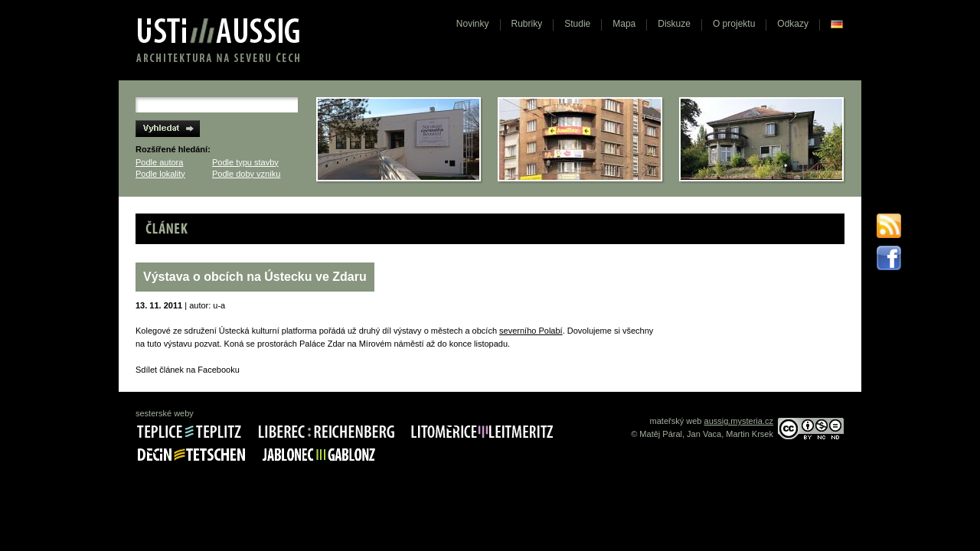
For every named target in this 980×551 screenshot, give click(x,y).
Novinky (473, 24)
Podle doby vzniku (246, 174)
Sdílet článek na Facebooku (188, 370)
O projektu (734, 24)
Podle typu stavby (245, 162)
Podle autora (159, 162)
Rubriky (527, 24)
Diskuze (674, 24)
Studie (577, 24)
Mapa (624, 24)
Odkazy (793, 24)
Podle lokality (160, 174)
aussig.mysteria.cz (739, 421)
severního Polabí (531, 331)
